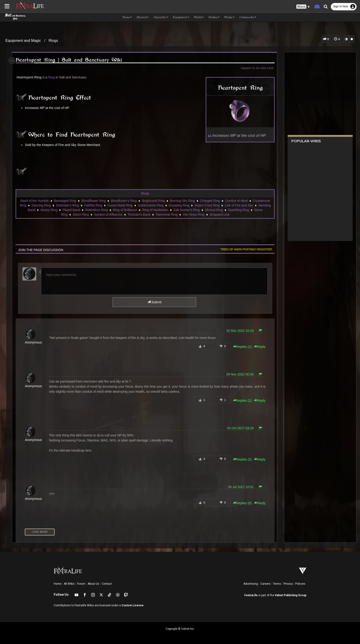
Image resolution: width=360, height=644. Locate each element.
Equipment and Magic (23, 41)
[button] (303, 7)
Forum (81, 584)
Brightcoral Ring (153, 201)
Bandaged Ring (65, 201)
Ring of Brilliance (125, 210)
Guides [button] (214, 17)
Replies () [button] (241, 347)
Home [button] (127, 17)
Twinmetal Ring (166, 215)
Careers (265, 584)
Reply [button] (258, 347)
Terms (277, 584)
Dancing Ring (41, 205)
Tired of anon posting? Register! (245, 249)
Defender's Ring (67, 205)
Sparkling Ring (238, 210)
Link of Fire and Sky (239, 205)
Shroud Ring (214, 210)
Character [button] (161, 17)
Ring (53, 77)
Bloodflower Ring (93, 201)
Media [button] (229, 17)
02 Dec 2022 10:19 (238, 331)
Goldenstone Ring (150, 205)
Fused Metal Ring (120, 205)
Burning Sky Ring (182, 201)
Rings (53, 41)
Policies (300, 584)
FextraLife (251, 595)
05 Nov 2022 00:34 (238, 374)
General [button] (143, 17)
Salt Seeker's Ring (186, 210)
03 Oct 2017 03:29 (238, 428)
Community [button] (248, 17)
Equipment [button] (181, 17)
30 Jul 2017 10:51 (239, 487)
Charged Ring (210, 201)
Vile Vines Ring (193, 215)
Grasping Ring (179, 205)
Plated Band (71, 210)
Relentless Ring (96, 210)
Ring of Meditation (155, 210)
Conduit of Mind (236, 201)
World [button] (199, 17)
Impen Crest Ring (207, 205)
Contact (107, 584)
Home (58, 584)
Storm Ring (81, 215)
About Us (93, 584)
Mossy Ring (49, 210)
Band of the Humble (34, 201)
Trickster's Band (139, 215)
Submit (154, 302)
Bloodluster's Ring (124, 201)
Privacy (288, 584)
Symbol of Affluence (108, 215)
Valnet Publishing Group (291, 595)
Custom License (132, 605)
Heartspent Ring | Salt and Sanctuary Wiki (70, 60)
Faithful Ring (93, 205)
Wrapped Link (219, 215)
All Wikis (69, 584)
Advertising (251, 584)
